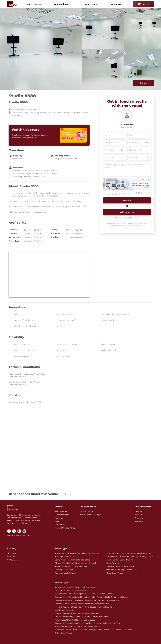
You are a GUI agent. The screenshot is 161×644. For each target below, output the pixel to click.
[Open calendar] (122, 150)
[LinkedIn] (19, 531)
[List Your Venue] (89, 4)
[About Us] (116, 4)
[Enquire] (143, 83)
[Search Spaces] (34, 4)
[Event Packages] (61, 4)
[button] (127, 200)
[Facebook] (9, 531)
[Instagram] (14, 531)
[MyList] (143, 4)
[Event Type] (139, 143)
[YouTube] (24, 531)
